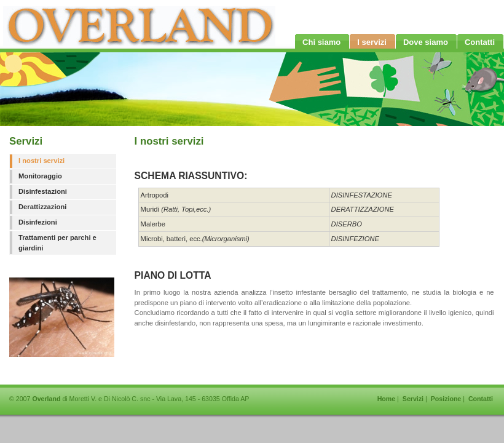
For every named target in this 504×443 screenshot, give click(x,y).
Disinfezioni (38, 222)
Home (387, 399)
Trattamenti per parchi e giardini (57, 243)
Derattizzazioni (42, 207)
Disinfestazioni (43, 191)
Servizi (413, 399)
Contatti (481, 399)
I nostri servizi (41, 161)
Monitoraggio (40, 176)
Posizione (446, 399)
